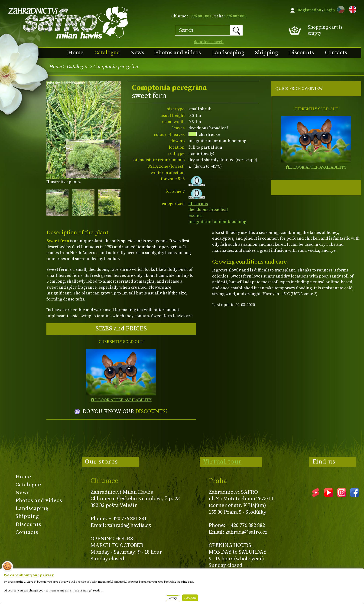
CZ (340, 9)
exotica (196, 216)
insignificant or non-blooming (217, 222)
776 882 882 (236, 16)
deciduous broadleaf (208, 210)
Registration (309, 10)
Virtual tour (222, 462)
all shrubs (198, 204)
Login (330, 10)
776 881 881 (201, 16)
